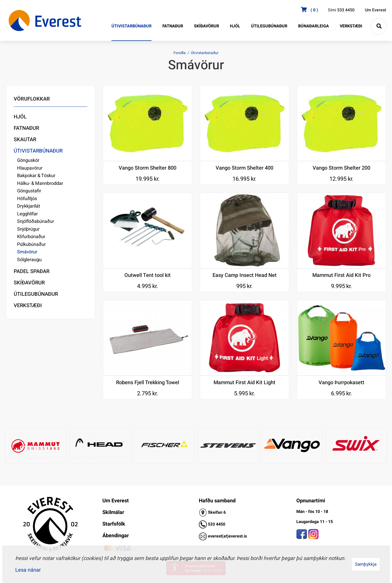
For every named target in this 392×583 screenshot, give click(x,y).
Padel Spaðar (32, 271)
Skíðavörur (29, 283)
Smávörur (27, 252)
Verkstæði (28, 305)
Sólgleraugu (29, 260)
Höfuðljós (27, 199)
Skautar (25, 139)
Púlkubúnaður (31, 244)
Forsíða (180, 53)
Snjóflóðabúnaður (36, 221)
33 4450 (218, 524)
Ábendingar (116, 536)
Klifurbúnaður (31, 237)
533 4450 (346, 10)
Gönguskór (28, 160)
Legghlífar (27, 214)
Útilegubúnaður (36, 294)
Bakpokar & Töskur (36, 176)
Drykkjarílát (29, 206)
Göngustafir (29, 191)
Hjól (20, 117)
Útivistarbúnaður (205, 53)
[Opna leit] (379, 26)
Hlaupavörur (30, 168)
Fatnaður (26, 128)
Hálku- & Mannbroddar (40, 183)
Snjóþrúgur (28, 229)
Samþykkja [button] (366, 564)
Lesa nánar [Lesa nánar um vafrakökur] (28, 570)
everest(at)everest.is (227, 536)
